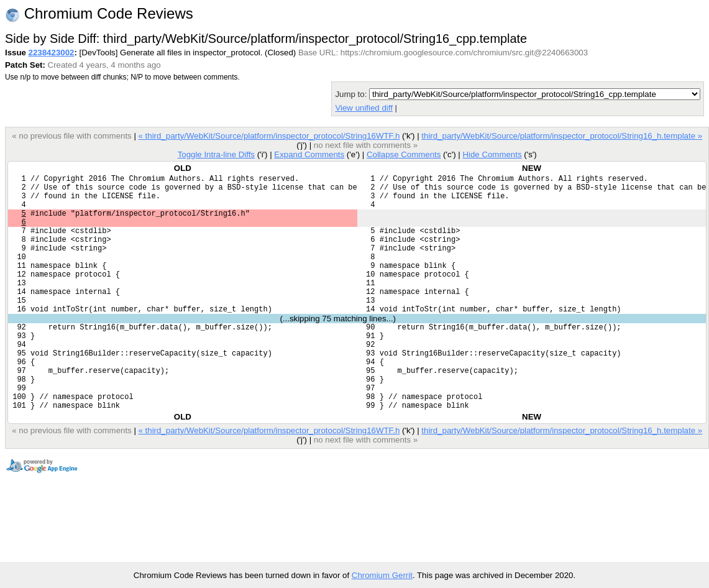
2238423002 (52, 53)
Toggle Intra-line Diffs (216, 154)
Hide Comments (492, 154)
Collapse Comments (404, 154)
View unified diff (364, 108)
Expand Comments (309, 154)
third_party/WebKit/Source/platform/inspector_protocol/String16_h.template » (562, 136)
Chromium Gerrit (382, 575)
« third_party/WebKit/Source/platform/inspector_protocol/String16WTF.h (269, 136)
